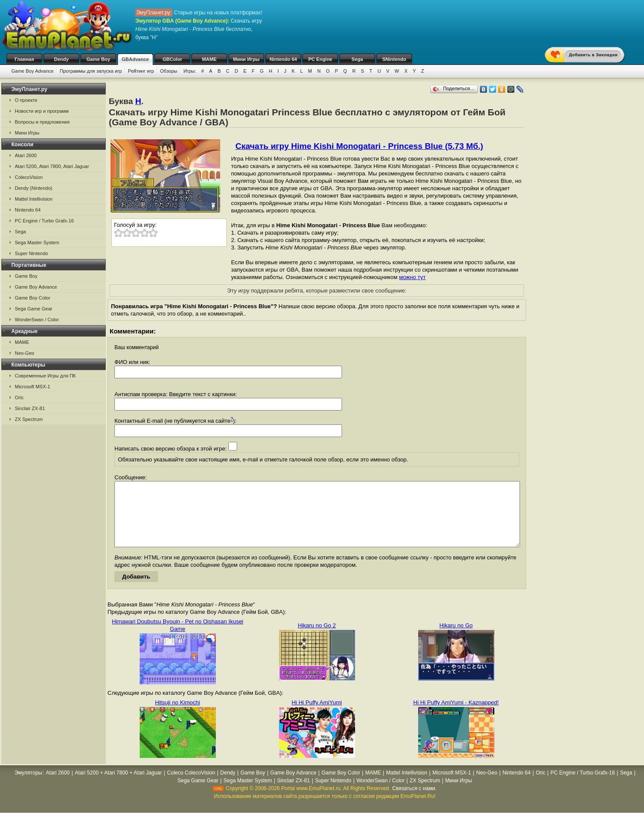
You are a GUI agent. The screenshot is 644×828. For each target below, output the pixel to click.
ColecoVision (29, 177)
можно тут (412, 277)
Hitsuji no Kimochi (177, 715)
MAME (209, 59)
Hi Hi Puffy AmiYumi (317, 715)
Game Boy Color (32, 298)
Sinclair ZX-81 (30, 408)
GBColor (172, 59)
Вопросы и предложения (42, 122)
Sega (357, 59)
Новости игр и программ (42, 111)
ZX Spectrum (29, 419)
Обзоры (169, 71)
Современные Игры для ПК (45, 376)
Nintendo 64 (283, 59)
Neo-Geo (25, 353)
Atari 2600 (26, 155)
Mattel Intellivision (34, 199)
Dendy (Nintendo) (34, 188)
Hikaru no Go (456, 638)
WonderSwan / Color (37, 320)
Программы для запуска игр (91, 71)
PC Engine (320, 59)
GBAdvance (135, 59)
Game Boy (98, 59)
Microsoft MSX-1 (32, 387)
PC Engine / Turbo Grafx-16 (44, 221)
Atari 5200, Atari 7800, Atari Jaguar (52, 166)
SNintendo (394, 59)
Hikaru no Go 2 (317, 638)
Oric (19, 397)
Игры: (190, 71)
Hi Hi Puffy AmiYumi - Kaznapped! (456, 715)
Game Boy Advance (32, 71)
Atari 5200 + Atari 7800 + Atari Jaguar (118, 786)
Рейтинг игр (141, 71)
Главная (25, 59)
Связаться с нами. (414, 801)
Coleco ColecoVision (191, 786)
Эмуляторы (28, 786)
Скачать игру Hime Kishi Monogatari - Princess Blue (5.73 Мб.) (359, 146)
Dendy (61, 59)
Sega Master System (37, 242)
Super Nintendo (31, 253)
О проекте (26, 100)
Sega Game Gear (34, 309)
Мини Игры (247, 59)
